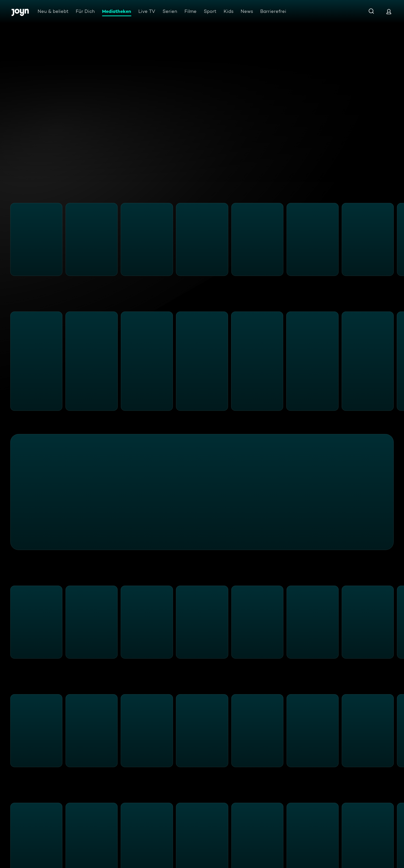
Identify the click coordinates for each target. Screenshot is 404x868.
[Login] (389, 11)
